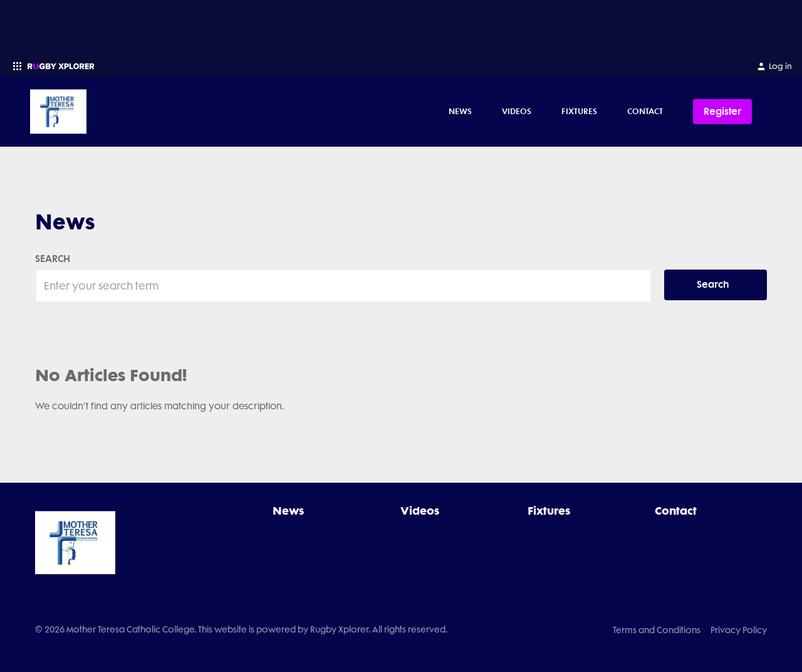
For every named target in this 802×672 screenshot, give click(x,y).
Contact (645, 111)
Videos (517, 111)
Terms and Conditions (657, 630)
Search (713, 284)
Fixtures (579, 111)
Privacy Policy (739, 630)
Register (722, 111)
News (460, 111)
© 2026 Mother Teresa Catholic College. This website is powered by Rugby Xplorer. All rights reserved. (241, 629)
